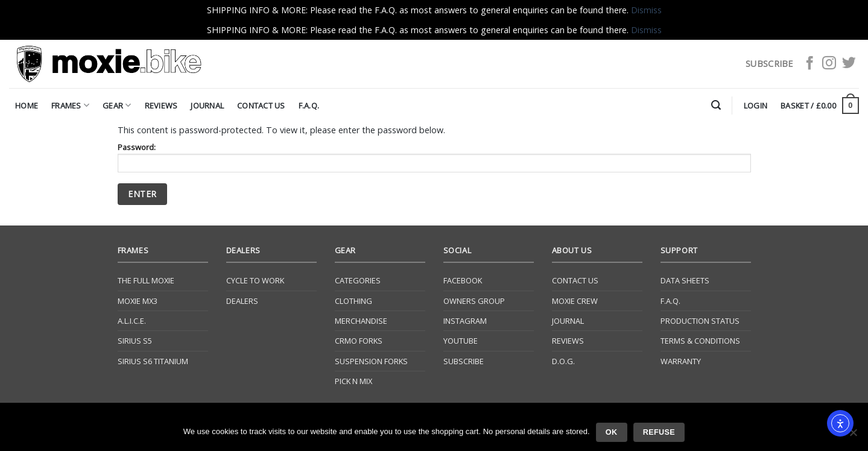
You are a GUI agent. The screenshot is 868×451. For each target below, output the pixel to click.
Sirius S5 (135, 341)
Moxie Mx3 (138, 301)
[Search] (716, 105)
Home (27, 106)
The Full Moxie (146, 280)
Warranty (681, 361)
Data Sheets (685, 280)
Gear (117, 105)
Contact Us (261, 106)
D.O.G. (563, 361)
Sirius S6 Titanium (153, 361)
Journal (207, 106)
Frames (70, 105)
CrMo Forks (359, 341)
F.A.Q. (309, 106)
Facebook (463, 280)
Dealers (242, 301)
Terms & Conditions (700, 341)
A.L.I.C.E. (132, 321)
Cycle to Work (255, 280)
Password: (434, 157)
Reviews (161, 106)
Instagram (465, 321)
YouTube (461, 341)
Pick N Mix (353, 381)
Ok (612, 432)
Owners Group (474, 301)
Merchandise (361, 321)
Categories (358, 280)
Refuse (659, 432)
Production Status (700, 321)
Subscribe (464, 361)
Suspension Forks (371, 361)
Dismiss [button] (646, 10)
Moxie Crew (575, 301)
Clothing (353, 301)
